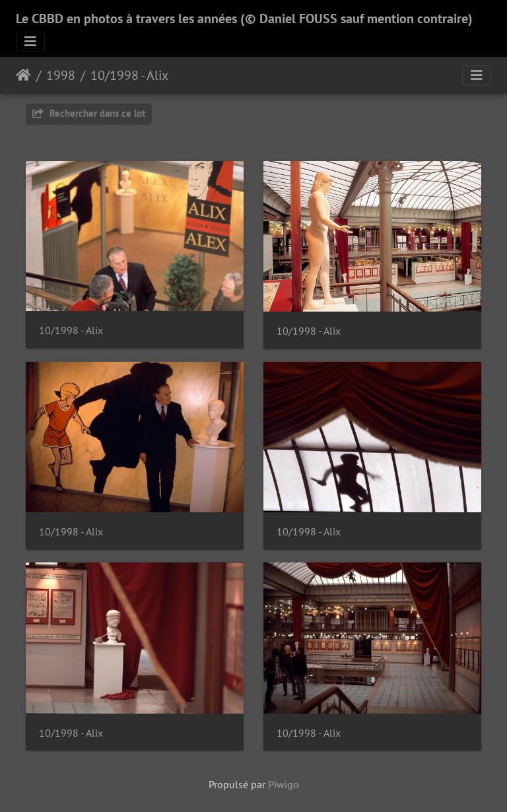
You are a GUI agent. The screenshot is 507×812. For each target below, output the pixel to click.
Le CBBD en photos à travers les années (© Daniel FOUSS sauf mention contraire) (244, 18)
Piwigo (284, 784)
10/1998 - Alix (129, 75)
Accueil (23, 75)
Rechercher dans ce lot (89, 113)
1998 (61, 75)
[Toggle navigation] (30, 42)
